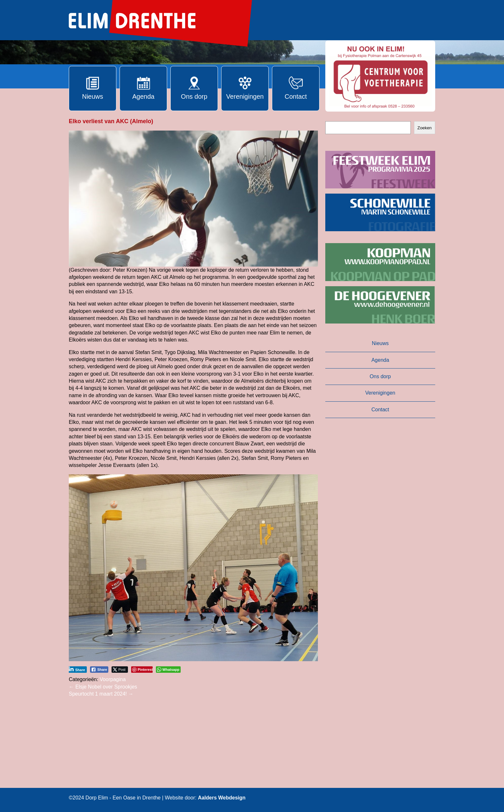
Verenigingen (380, 393)
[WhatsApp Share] (168, 670)
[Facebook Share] (99, 670)
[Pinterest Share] (142, 670)
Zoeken (425, 128)
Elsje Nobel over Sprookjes (103, 687)
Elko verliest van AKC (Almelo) (111, 121)
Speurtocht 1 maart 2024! (101, 694)
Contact (380, 410)
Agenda (380, 360)
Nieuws (380, 343)
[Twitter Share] (120, 670)
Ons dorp (380, 376)
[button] (380, 76)
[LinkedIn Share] (77, 670)
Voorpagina (113, 679)
